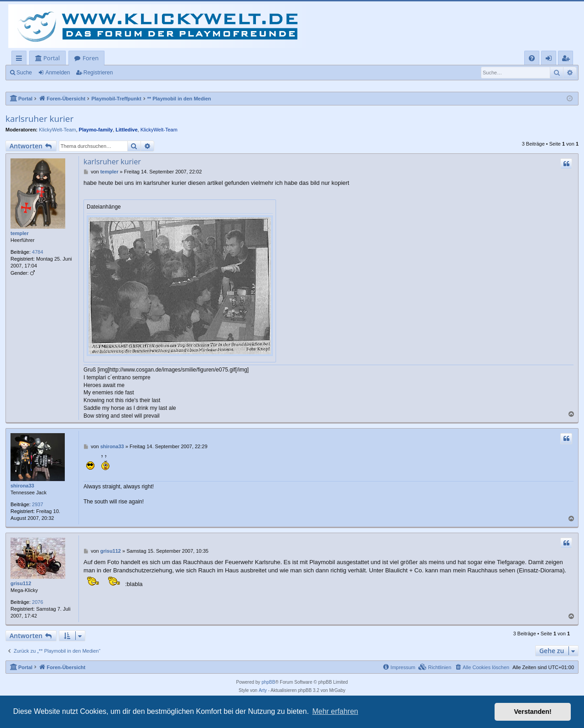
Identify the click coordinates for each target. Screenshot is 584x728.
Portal (52, 58)
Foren (91, 58)
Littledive (126, 130)
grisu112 (21, 583)
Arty (263, 690)
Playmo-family (96, 130)
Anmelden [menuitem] (551, 60)
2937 (37, 504)
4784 (37, 252)
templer (20, 233)
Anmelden (57, 73)
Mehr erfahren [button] (335, 711)
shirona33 (22, 486)
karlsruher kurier (39, 119)
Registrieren (98, 73)
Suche (24, 73)
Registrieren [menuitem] (568, 60)
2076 (37, 602)
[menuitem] (532, 58)
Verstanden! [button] (533, 712)
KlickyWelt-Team (57, 130)
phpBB (268, 682)
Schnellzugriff (21, 60)
